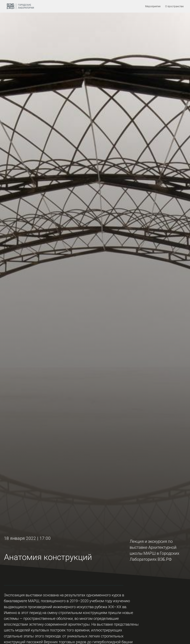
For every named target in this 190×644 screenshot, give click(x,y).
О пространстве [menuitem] (174, 6)
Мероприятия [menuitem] (153, 6)
